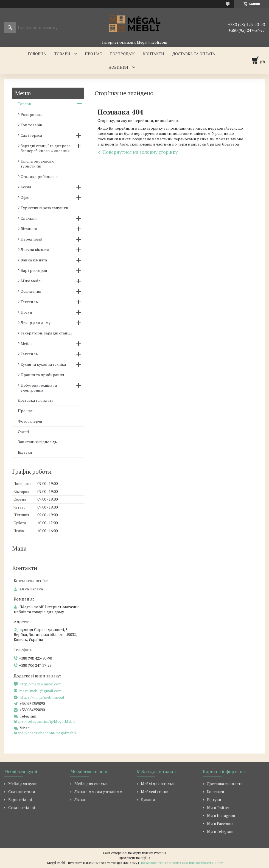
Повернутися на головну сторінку (140, 152)
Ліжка (80, 799)
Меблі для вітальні (158, 784)
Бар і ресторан (34, 270)
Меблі (26, 343)
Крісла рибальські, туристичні (38, 164)
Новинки (118, 67)
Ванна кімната (34, 260)
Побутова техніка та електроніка (39, 388)
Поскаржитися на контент (160, 863)
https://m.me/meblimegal (42, 697)
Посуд (26, 312)
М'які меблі (31, 281)
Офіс (25, 197)
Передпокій (32, 239)
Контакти (154, 54)
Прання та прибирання (42, 375)
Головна (37, 54)
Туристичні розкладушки (44, 208)
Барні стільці (20, 799)
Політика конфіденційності (203, 863)
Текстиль (29, 302)
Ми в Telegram (220, 831)
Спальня (29, 218)
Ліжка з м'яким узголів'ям (98, 792)
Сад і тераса (31, 135)
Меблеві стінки (155, 792)
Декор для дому (36, 323)
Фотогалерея (30, 421)
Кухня (26, 187)
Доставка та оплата (194, 54)
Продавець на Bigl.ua (134, 858)
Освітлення (31, 291)
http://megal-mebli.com (40, 684)
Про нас (93, 54)
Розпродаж (122, 54)
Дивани (148, 799)
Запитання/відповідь (37, 442)
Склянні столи (22, 792)
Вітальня (29, 229)
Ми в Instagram (221, 815)
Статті (23, 432)
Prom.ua (160, 853)
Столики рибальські (40, 176)
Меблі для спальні (91, 784)
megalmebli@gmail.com (40, 691)
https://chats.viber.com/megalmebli (45, 733)
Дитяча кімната (35, 249)
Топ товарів (31, 125)
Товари (62, 54)
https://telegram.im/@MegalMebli (44, 721)
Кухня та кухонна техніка (43, 364)
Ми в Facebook (220, 823)
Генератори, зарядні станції (46, 333)
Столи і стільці (22, 807)
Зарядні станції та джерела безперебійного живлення (46, 148)
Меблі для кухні (23, 784)
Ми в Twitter (218, 807)
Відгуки (25, 452)
